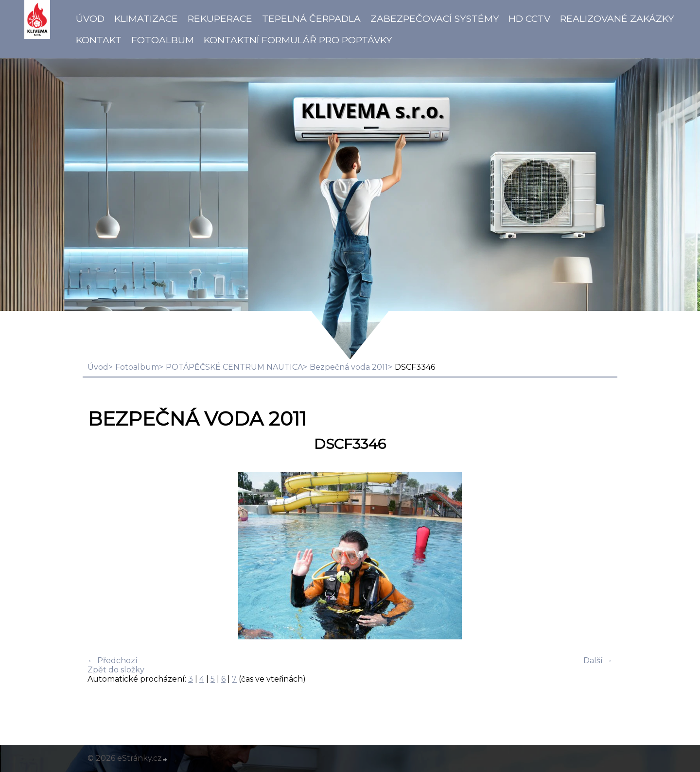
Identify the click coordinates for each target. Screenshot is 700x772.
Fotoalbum (163, 40)
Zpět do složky (116, 670)
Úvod (90, 18)
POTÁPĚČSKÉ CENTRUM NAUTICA (234, 367)
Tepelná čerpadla (311, 18)
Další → (598, 660)
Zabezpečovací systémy (435, 18)
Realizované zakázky (617, 18)
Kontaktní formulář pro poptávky (298, 40)
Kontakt (99, 40)
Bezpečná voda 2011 (349, 367)
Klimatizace (146, 18)
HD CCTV (529, 18)
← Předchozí (113, 660)
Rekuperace (220, 18)
